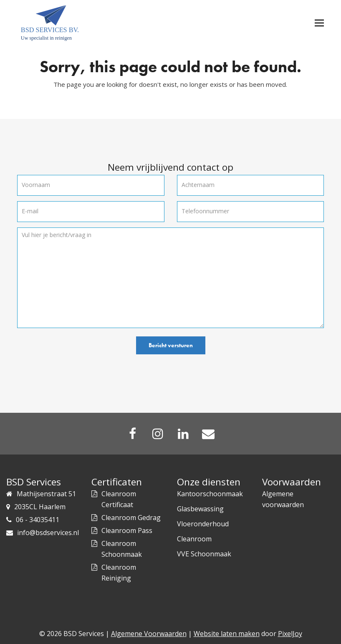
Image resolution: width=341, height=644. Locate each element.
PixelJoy (290, 634)
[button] (319, 23)
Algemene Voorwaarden (149, 634)
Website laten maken (227, 634)
